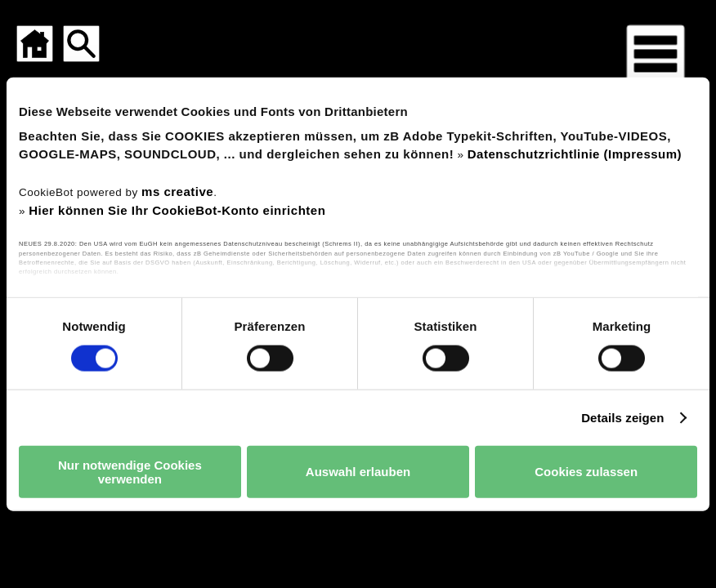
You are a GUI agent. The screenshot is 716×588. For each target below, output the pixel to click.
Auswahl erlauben (358, 472)
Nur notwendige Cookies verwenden (130, 471)
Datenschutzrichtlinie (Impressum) (575, 153)
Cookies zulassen (586, 472)
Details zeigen (622, 417)
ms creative (177, 192)
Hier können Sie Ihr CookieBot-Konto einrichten (177, 209)
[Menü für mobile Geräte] (656, 54)
